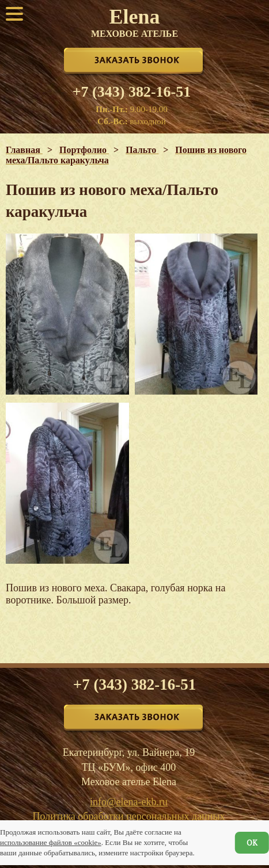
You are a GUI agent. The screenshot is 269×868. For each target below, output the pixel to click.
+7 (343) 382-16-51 (132, 92)
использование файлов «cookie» (51, 842)
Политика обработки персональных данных (129, 816)
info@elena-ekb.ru (129, 802)
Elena (134, 22)
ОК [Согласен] (252, 843)
